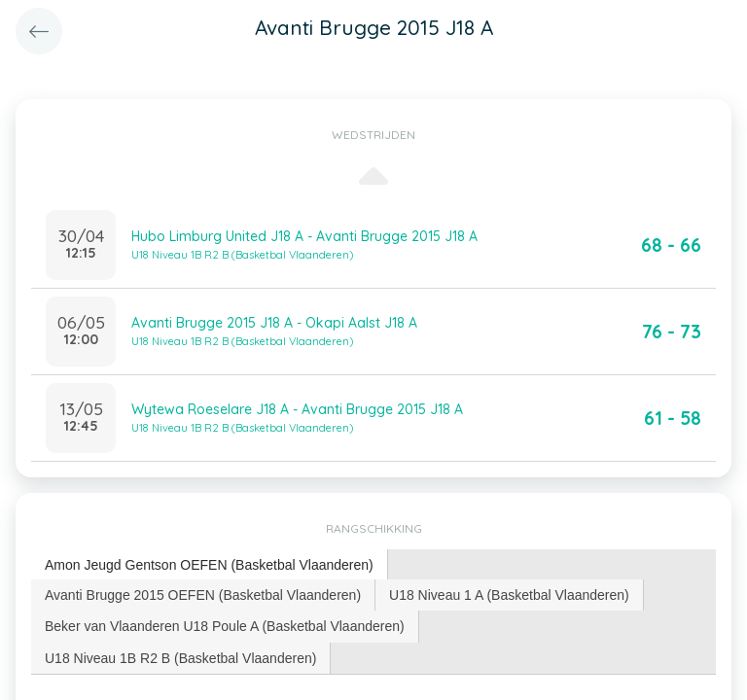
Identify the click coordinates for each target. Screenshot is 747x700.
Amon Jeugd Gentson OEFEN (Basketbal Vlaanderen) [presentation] (209, 565)
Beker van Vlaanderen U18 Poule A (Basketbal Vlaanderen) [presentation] (225, 626)
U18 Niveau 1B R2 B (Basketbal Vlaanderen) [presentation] (180, 658)
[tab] (210, 565)
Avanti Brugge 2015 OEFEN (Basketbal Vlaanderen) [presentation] (203, 595)
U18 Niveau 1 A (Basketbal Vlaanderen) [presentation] (509, 595)
